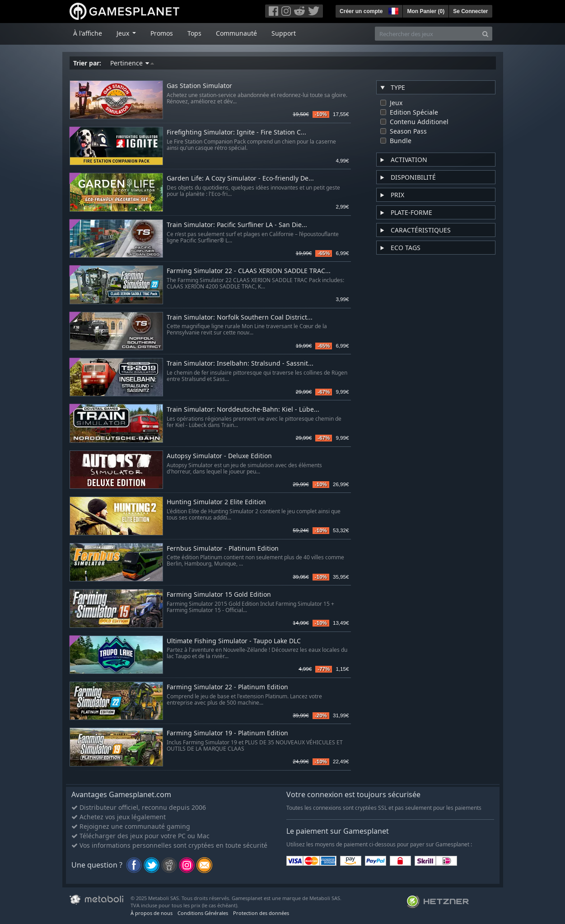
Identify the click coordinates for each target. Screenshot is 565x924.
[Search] (485, 34)
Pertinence (132, 63)
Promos (162, 33)
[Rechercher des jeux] (427, 34)
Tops (194, 33)
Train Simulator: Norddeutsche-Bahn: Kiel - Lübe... (243, 410)
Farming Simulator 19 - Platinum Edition (227, 733)
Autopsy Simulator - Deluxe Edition (219, 456)
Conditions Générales (203, 913)
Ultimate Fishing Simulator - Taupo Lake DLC (234, 641)
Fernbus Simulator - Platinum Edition (223, 549)
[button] (392, 10)
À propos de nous (152, 913)
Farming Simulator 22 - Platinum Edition (227, 687)
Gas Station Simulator (199, 86)
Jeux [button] (124, 33)
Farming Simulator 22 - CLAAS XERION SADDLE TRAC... (249, 271)
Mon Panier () (426, 11)
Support (284, 33)
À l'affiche (88, 33)
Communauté (236, 33)
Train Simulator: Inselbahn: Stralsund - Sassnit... (240, 364)
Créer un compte (361, 11)
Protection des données (261, 913)
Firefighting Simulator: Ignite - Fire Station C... (236, 132)
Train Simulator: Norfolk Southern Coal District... (240, 318)
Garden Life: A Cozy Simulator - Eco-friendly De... (240, 179)
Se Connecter (470, 11)
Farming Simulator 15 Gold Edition (219, 595)
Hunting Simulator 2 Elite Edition (216, 502)
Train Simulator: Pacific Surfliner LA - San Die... (237, 225)
